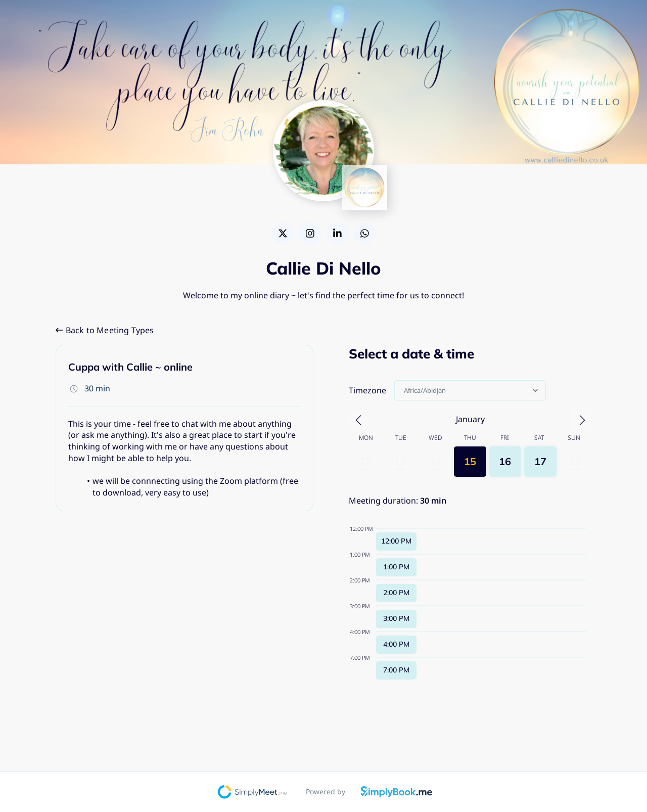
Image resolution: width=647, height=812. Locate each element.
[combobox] (405, 390)
